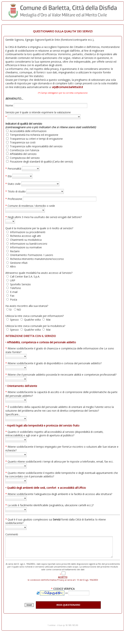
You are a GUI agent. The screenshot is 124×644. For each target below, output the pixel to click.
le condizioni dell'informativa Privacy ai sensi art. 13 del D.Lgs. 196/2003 (63, 582)
